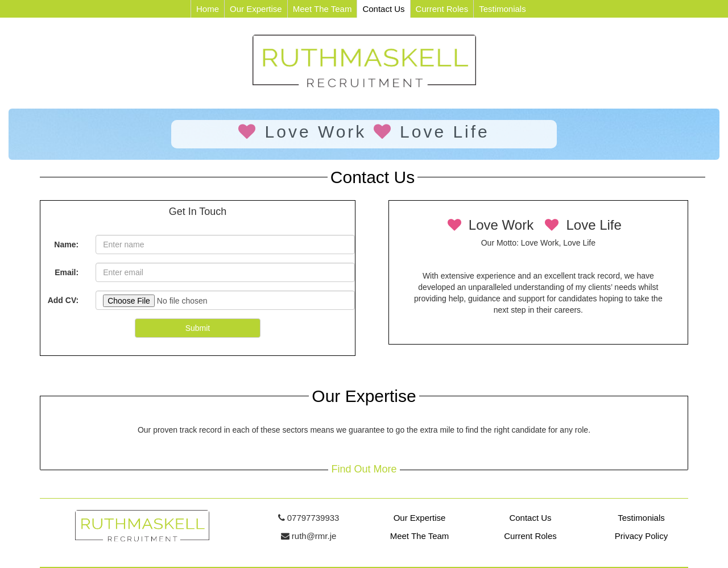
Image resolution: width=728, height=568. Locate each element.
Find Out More (364, 469)
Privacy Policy (641, 536)
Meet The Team (322, 9)
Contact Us (383, 9)
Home (208, 9)
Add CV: (63, 300)
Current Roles (442, 9)
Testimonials (502, 9)
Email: (67, 272)
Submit (198, 328)
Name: (66, 244)
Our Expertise (256, 9)
